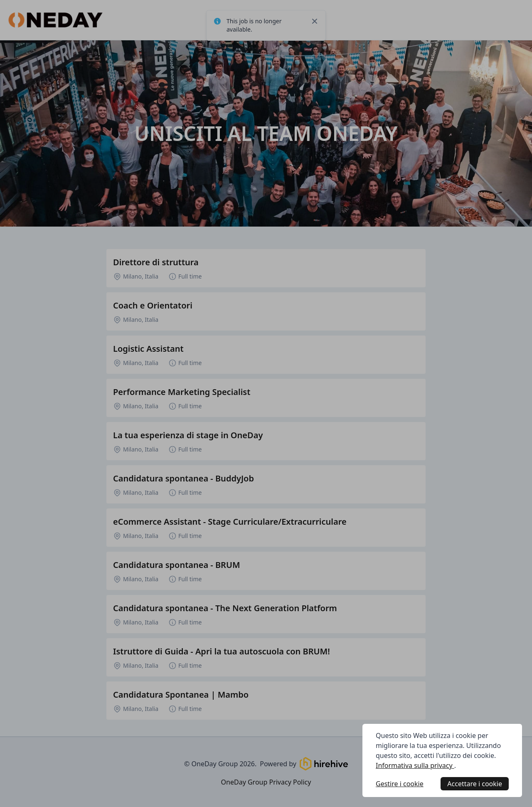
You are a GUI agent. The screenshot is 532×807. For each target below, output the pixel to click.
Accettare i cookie (475, 784)
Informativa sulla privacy (415, 765)
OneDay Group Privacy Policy (266, 782)
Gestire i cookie (400, 784)
